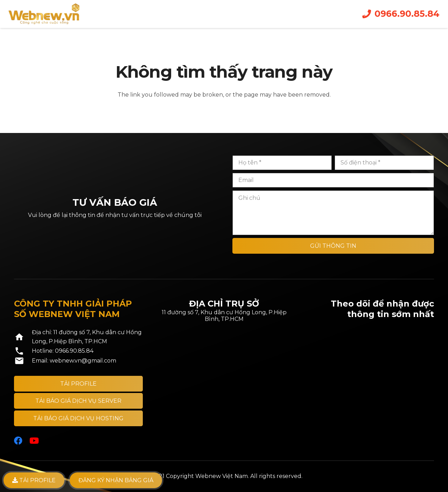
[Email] (333, 180)
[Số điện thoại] (384, 163)
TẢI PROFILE (34, 480)
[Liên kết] (44, 14)
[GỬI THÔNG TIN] (333, 246)
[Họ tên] (282, 163)
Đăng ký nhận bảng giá (116, 480)
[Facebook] (18, 441)
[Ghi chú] (333, 213)
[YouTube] (34, 441)
